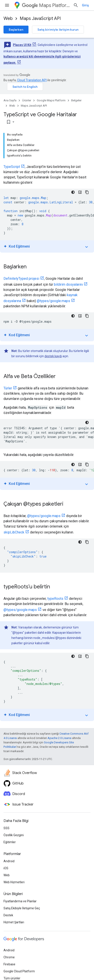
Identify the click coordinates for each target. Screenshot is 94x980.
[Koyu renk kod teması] (73, 192)
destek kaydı (53, 356)
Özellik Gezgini (14, 835)
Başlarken (16, 30)
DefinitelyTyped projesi (21, 279)
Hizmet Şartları (14, 922)
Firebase (9, 964)
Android (9, 861)
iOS (6, 868)
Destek (8, 915)
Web (8, 18)
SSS (6, 828)
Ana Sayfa (10, 100)
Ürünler (27, 100)
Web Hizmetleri (14, 882)
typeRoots (55, 599)
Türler (8, 388)
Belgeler (76, 100)
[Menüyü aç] (7, 5)
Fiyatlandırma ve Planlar (20, 901)
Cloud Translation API (32, 80)
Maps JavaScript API (40, 18)
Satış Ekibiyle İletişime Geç (22, 908)
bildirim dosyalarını (68, 284)
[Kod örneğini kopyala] (87, 192)
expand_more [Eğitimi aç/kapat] (87, 247)
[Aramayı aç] (76, 5)
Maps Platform (46, 5)
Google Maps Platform (51, 100)
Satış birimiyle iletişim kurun (58, 30)
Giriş (85, 5)
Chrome (9, 957)
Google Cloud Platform (19, 971)
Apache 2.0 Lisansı (59, 738)
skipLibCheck (14, 532)
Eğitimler (10, 842)
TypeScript (12, 167)
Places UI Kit (22, 45)
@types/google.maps (53, 301)
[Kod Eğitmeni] (80, 192)
